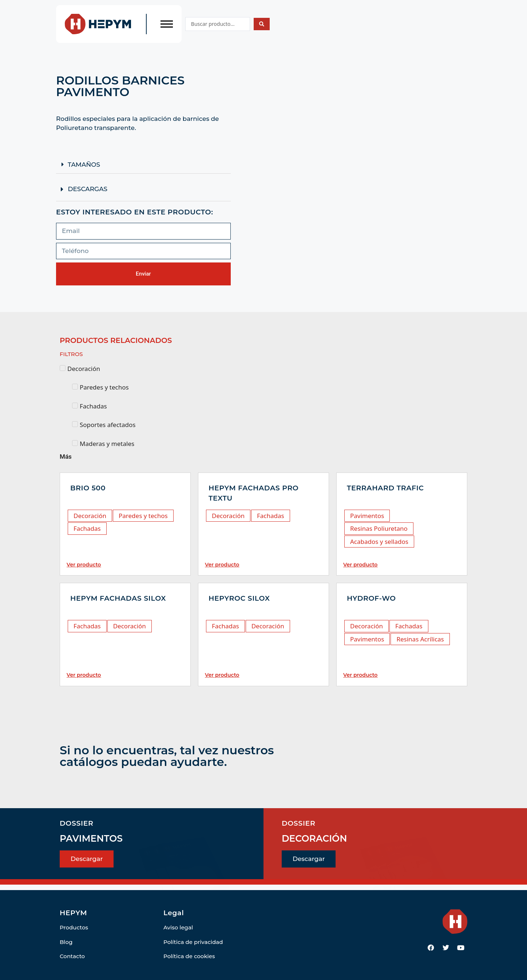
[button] (143, 165)
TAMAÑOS (84, 165)
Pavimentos (367, 516)
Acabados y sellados (379, 542)
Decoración (90, 516)
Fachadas (87, 528)
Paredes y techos (143, 516)
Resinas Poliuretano (379, 528)
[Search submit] (262, 24)
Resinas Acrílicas (420, 639)
